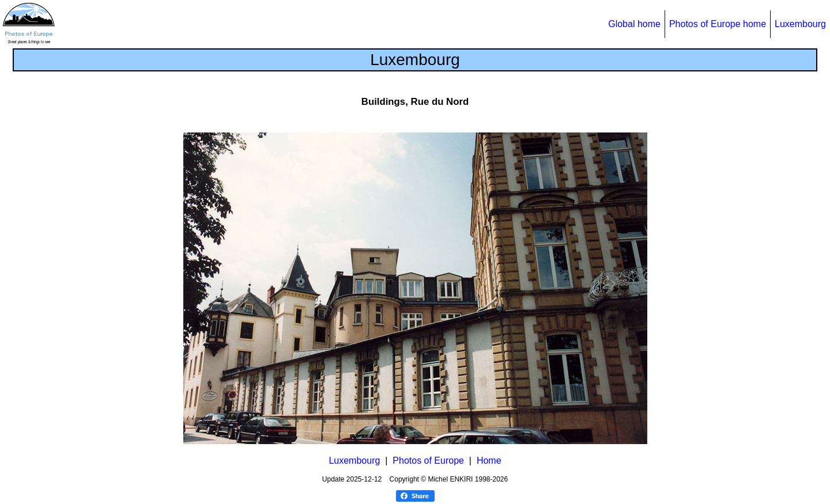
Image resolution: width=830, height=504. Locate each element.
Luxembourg (800, 24)
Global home (634, 24)
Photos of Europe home (718, 24)
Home (489, 461)
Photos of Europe (428, 461)
